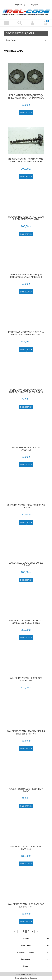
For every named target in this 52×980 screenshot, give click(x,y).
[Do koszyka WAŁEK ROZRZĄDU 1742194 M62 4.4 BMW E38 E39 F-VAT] (26, 748)
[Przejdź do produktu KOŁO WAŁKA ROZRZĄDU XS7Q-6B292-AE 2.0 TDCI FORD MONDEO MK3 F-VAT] (26, 76)
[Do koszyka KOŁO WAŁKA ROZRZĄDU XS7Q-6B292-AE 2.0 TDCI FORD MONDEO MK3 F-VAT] (26, 113)
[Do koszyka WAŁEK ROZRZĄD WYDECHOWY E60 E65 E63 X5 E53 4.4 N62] (26, 638)
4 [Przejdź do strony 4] (33, 931)
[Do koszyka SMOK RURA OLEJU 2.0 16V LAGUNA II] (26, 465)
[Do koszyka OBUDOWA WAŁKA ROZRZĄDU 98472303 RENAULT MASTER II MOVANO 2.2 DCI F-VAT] (26, 292)
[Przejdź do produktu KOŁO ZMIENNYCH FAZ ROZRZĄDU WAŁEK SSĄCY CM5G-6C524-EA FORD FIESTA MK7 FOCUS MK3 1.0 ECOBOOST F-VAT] (26, 140)
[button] (7, 23)
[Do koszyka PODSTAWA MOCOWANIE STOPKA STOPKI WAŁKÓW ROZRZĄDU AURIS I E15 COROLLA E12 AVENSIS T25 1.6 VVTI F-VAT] (26, 349)
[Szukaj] (20, 23)
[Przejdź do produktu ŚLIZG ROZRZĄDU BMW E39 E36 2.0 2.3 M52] (26, 489)
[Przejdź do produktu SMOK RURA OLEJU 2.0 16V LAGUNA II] (26, 432)
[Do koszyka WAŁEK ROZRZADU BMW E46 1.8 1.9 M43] (26, 580)
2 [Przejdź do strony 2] (24, 931)
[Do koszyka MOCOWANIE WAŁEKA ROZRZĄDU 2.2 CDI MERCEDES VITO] (26, 234)
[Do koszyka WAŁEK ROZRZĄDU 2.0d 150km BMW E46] (26, 864)
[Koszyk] (45, 23)
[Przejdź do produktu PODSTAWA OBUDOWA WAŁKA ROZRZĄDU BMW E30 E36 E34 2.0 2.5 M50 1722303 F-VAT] (26, 374)
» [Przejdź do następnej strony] (37, 931)
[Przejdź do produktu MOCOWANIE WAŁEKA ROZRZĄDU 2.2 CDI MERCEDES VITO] (26, 201)
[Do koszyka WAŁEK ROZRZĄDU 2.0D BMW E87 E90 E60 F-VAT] (26, 921)
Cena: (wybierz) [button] (12, 40)
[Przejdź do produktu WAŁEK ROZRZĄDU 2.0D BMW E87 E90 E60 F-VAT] (26, 888)
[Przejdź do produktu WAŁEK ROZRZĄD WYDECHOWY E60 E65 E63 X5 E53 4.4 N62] (26, 605)
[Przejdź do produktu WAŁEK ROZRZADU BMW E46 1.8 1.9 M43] (26, 547)
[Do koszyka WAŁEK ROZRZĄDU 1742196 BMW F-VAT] (26, 806)
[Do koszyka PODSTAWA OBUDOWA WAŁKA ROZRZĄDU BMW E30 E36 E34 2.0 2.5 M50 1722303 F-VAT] (26, 407)
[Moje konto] (33, 23)
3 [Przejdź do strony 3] (28, 931)
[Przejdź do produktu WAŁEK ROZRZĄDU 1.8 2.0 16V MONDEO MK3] (26, 662)
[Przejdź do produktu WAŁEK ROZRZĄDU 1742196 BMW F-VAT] (26, 773)
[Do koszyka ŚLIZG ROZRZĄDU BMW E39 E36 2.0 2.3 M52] (26, 522)
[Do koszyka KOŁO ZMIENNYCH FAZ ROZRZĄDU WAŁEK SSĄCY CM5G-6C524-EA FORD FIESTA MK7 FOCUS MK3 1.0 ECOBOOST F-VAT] (26, 176)
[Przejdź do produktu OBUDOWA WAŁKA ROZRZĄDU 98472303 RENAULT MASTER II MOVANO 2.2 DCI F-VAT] (26, 259)
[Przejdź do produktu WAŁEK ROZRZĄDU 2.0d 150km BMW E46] (26, 831)
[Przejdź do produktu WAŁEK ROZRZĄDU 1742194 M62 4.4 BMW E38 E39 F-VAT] (26, 715)
